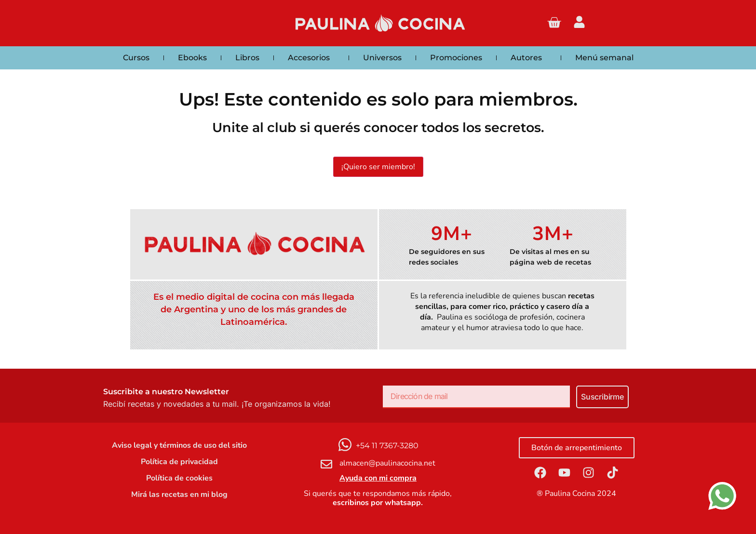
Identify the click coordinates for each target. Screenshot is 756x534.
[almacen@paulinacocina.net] (326, 464)
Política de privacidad (179, 462)
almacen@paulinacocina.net (387, 463)
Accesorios (311, 58)
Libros (247, 58)
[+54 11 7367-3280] (345, 445)
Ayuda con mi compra (378, 478)
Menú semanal (604, 58)
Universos (382, 58)
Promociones (456, 58)
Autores (529, 58)
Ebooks (192, 58)
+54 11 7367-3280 (387, 446)
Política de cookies (179, 478)
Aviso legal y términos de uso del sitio (179, 445)
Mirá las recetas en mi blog (179, 494)
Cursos (136, 58)
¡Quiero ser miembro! (378, 167)
